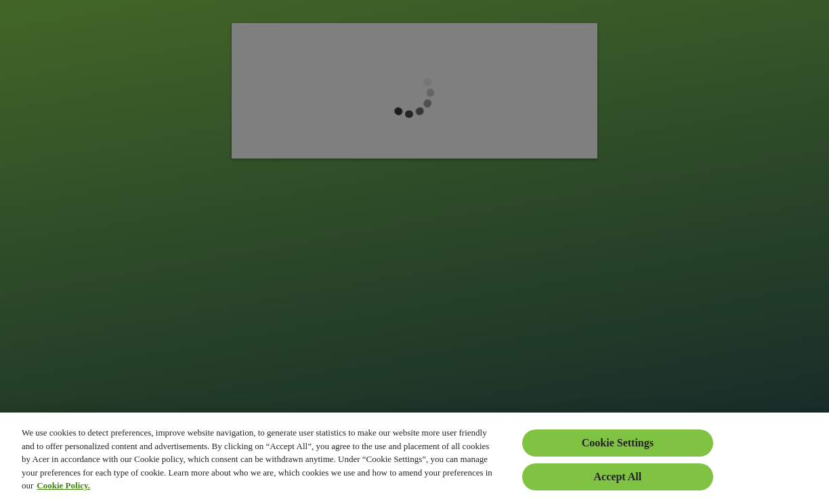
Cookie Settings (618, 443)
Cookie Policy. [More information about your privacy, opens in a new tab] (63, 485)
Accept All (618, 477)
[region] (414, 458)
